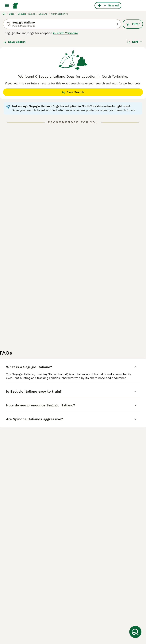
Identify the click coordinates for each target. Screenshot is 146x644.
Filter (133, 24)
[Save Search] (135, 632)
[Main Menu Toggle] (7, 5)
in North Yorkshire (65, 33)
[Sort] (135, 42)
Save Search (14, 42)
